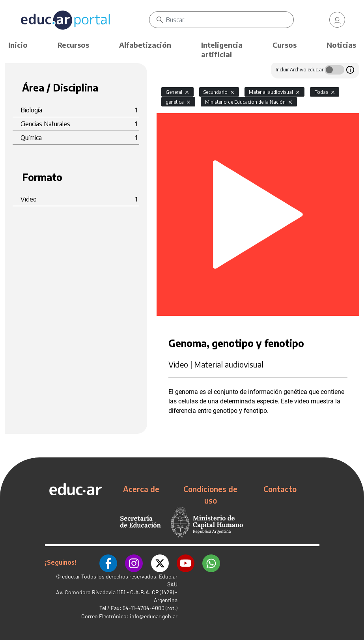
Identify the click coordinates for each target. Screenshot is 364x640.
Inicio (18, 45)
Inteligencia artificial (222, 49)
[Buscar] (230, 20)
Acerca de (141, 489)
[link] (337, 20)
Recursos (73, 45)
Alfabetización (145, 45)
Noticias (341, 45)
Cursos (285, 45)
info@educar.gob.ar (154, 616)
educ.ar (71, 576)
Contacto (280, 489)
